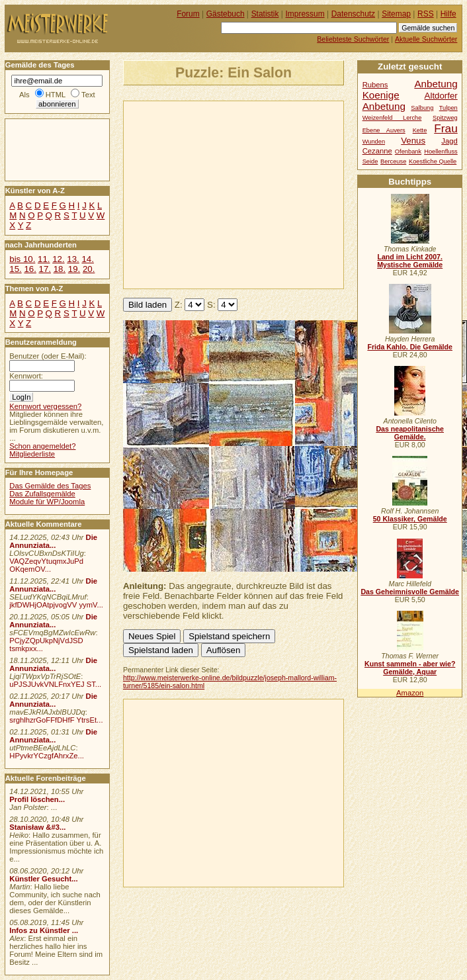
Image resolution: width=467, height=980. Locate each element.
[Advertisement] (257, 194)
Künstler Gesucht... (43, 879)
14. (87, 259)
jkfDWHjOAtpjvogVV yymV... (56, 605)
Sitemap (396, 14)
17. (45, 269)
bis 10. (22, 259)
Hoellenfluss (441, 152)
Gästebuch (226, 14)
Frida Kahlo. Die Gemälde (410, 347)
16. (30, 269)
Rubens (375, 85)
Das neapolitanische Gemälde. (410, 433)
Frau (446, 128)
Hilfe (448, 14)
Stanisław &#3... (37, 827)
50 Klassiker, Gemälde (410, 519)
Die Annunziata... (53, 541)
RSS (426, 14)
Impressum (305, 14)
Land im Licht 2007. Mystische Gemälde (410, 261)
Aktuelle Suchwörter (426, 39)
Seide (370, 161)
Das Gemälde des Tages (50, 486)
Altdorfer (441, 96)
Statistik (265, 14)
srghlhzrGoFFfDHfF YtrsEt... (56, 720)
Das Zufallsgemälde (42, 494)
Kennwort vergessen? (45, 406)
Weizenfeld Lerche (392, 118)
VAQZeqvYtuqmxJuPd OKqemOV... (46, 565)
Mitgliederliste (32, 454)
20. (89, 269)
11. (44, 259)
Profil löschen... (37, 799)
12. (58, 259)
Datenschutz (353, 14)
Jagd (449, 141)
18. (60, 269)
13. (73, 259)
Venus (413, 141)
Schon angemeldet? (42, 446)
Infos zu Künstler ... (44, 930)
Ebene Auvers (384, 130)
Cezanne (377, 151)
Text (88, 95)
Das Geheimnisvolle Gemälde (410, 592)
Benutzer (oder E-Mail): (48, 356)
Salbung (422, 108)
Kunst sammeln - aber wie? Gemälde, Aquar (410, 668)
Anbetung (384, 106)
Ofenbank (408, 152)
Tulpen (448, 108)
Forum (188, 14)
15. (15, 269)
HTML (56, 95)
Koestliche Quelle (433, 161)
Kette (420, 130)
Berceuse (393, 161)
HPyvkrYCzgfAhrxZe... (47, 756)
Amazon (410, 693)
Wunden (374, 142)
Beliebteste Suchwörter (353, 39)
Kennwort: (26, 376)
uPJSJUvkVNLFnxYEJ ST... (55, 684)
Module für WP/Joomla (47, 502)
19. (74, 269)
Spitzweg (445, 118)
